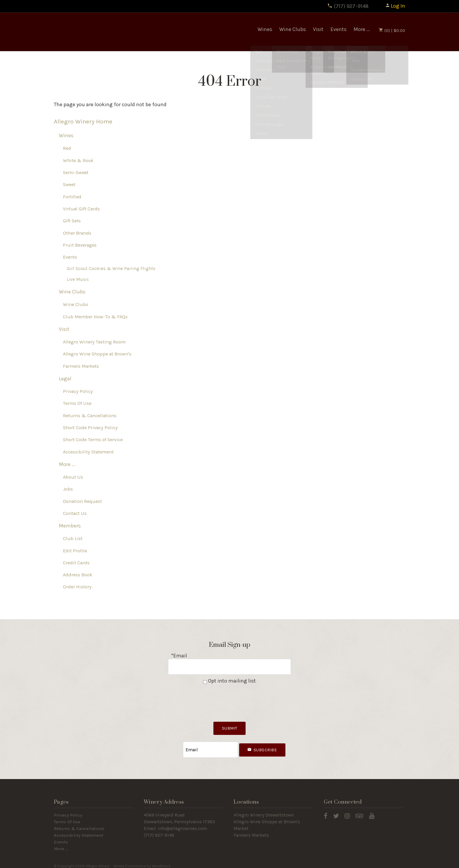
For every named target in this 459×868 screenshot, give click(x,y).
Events (339, 29)
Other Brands (77, 233)
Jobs (68, 489)
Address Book (78, 575)
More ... (362, 29)
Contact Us (75, 514)
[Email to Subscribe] (210, 747)
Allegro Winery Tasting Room (94, 342)
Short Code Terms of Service (93, 440)
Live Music (78, 280)
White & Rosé (78, 161)
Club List (73, 539)
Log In (395, 6)
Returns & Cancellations (90, 416)
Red (67, 148)
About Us (73, 477)
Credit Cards (76, 563)
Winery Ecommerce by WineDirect (142, 862)
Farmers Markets (81, 366)
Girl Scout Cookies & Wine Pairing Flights (111, 269)
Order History (77, 587)
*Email (179, 656)
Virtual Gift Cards (81, 209)
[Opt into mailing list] (205, 680)
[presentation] (229, 699)
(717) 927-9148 (348, 6)
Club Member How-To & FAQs (95, 317)
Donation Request (82, 501)
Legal (65, 379)
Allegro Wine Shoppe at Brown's (97, 354)
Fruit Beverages (80, 245)
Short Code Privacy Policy (90, 428)
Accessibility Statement (88, 452)
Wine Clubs (293, 29)
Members (70, 526)
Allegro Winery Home (83, 122)
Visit (318, 29)
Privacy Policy (78, 392)
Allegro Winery (96, 32)
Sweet (69, 185)
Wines (265, 29)
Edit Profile (75, 551)
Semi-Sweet (76, 173)
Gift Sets (72, 221)
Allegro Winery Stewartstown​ (264, 811)
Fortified (72, 197)
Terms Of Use (77, 404)
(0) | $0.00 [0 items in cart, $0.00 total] (392, 30)
